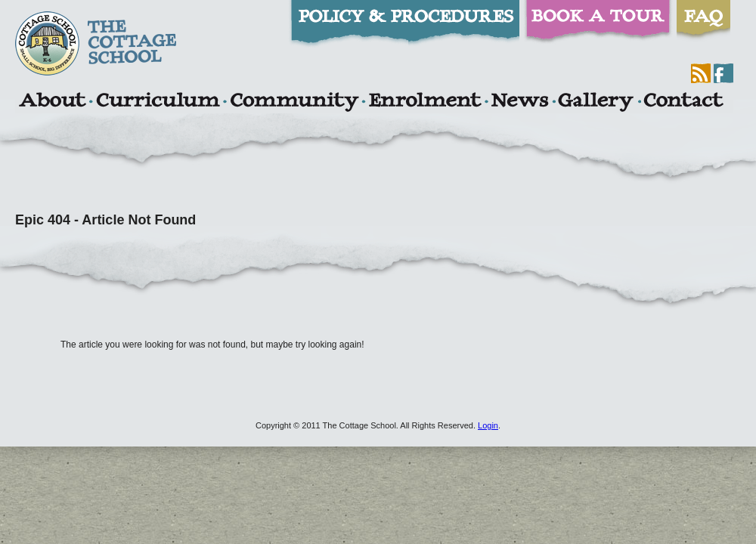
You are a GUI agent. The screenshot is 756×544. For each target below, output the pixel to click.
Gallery (596, 102)
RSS (701, 73)
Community (294, 102)
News (519, 102)
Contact (683, 102)
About (52, 102)
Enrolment (424, 102)
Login (488, 425)
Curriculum (158, 102)
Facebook (723, 73)
